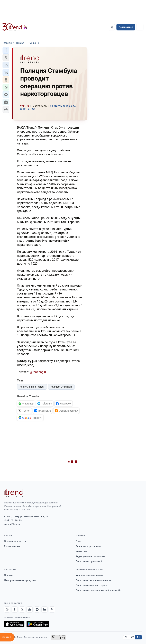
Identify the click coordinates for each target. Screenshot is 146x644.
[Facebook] (15, 609)
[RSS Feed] (52, 609)
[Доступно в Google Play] (38, 624)
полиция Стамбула (61, 387)
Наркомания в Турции (32, 387)
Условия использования (89, 575)
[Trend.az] (15, 27)
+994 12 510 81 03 (13, 520)
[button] (6, 50)
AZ (132, 637)
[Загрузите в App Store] (14, 624)
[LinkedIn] (44, 609)
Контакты (81, 551)
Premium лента (12, 546)
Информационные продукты (20, 580)
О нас (79, 541)
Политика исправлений (89, 561)
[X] (22, 609)
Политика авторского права (92, 585)
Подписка (10, 575)
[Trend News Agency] (14, 493)
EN (126, 637)
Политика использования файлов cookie (98, 590)
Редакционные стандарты (90, 556)
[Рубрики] (140, 27)
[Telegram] (37, 609)
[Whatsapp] (7, 609)
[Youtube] (30, 609)
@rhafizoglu (38, 372)
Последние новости (15, 541)
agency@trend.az (12, 524)
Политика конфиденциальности (94, 580)
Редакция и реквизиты (88, 546)
